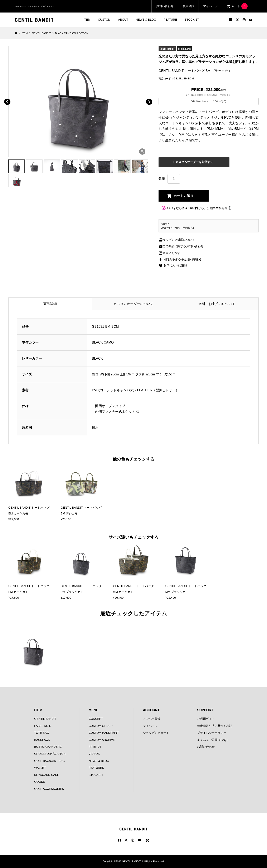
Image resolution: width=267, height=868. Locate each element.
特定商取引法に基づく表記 (215, 726)
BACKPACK (42, 740)
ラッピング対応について (177, 240)
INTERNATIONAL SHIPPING (180, 260)
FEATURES (96, 768)
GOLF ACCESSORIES (49, 789)
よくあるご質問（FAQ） (213, 740)
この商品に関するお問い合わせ (181, 246)
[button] (13, 97)
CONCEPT (96, 719)
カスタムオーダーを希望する (194, 162)
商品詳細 (50, 304)
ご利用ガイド (206, 719)
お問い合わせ (165, 6)
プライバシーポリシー (212, 733)
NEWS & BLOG (146, 20)
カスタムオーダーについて (133, 304)
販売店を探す (169, 253)
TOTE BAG (42, 733)
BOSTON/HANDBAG (48, 747)
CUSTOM (104, 20)
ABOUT (123, 20)
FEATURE (170, 20)
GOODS (40, 782)
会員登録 (188, 6)
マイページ (210, 6)
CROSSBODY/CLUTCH (50, 754)
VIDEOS (94, 754)
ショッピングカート (156, 733)
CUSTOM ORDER (101, 726)
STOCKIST (192, 20)
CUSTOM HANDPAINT (104, 733)
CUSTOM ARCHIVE (102, 740)
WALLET (40, 768)
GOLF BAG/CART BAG (50, 761)
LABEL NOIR (43, 726)
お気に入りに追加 (173, 265)
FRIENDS (95, 747)
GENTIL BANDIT (45, 719)
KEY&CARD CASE (47, 775)
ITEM (87, 20)
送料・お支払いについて (217, 304)
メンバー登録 (152, 719)
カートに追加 (184, 196)
